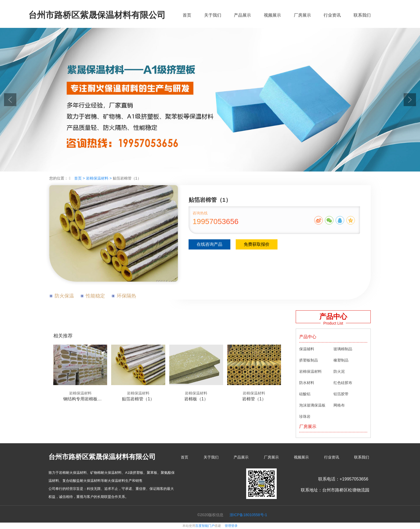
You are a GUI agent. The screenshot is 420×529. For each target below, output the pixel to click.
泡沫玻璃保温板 (312, 405)
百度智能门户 (205, 526)
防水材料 (307, 383)
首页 (187, 15)
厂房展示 (302, 15)
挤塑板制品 (309, 360)
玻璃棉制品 (343, 349)
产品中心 (308, 337)
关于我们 (213, 15)
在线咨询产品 (209, 244)
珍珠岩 (305, 416)
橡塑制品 (341, 360)
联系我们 (362, 15)
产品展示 (242, 15)
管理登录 (231, 526)
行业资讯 (332, 15)
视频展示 (272, 15)
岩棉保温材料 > (99, 178)
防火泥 (339, 371)
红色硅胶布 (343, 383)
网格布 (339, 405)
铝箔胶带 (341, 394)
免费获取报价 (257, 244)
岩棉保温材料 (310, 371)
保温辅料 (307, 349)
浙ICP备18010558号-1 (248, 515)
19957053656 (215, 221)
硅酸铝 (305, 394)
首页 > (80, 178)
